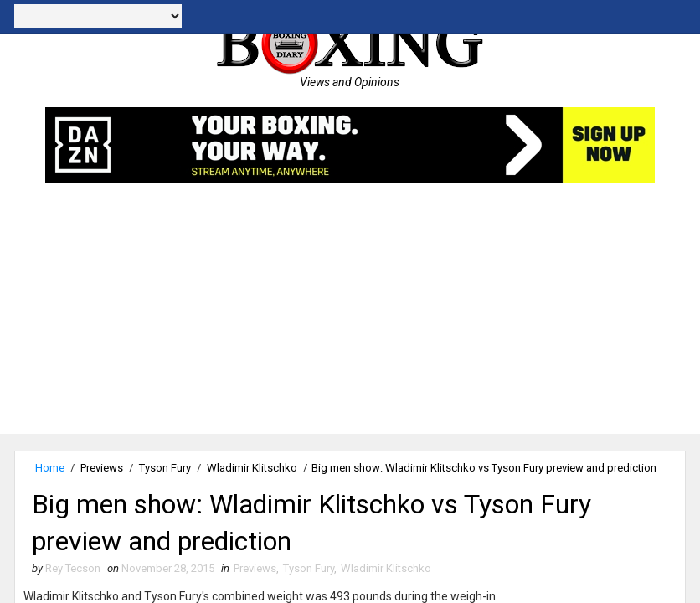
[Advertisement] (350, 317)
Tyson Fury (165, 468)
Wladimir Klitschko (252, 468)
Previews (102, 468)
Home (50, 468)
